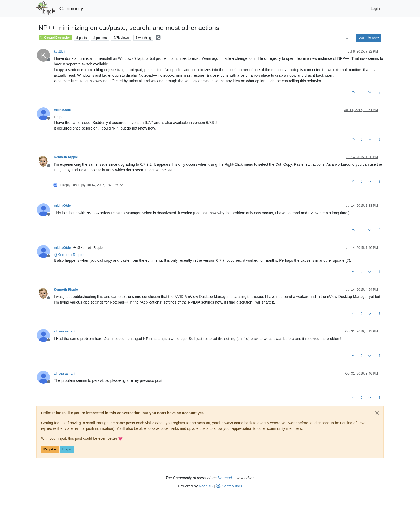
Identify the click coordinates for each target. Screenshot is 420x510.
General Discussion (55, 38)
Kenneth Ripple (66, 157)
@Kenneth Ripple (88, 248)
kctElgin (60, 51)
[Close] (377, 413)
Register (50, 449)
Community (71, 9)
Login (67, 449)
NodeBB (206, 486)
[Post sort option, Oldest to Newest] (347, 38)
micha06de (62, 110)
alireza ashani (65, 331)
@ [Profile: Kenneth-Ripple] (69, 255)
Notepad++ (227, 478)
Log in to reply (369, 38)
